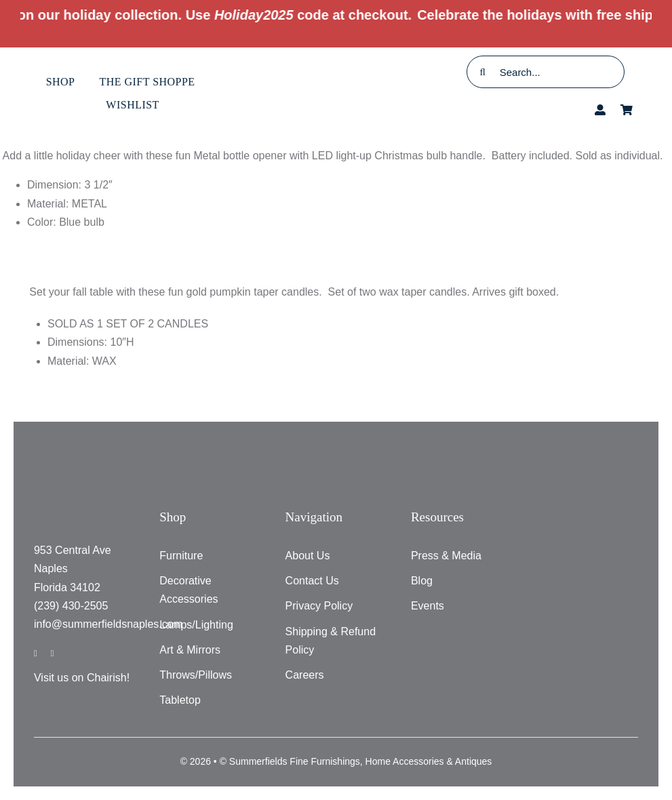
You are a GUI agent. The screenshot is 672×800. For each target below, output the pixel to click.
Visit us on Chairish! (82, 678)
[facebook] (36, 653)
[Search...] (546, 72)
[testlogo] (336, 68)
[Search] (483, 72)
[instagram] (53, 653)
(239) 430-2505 (71, 606)
